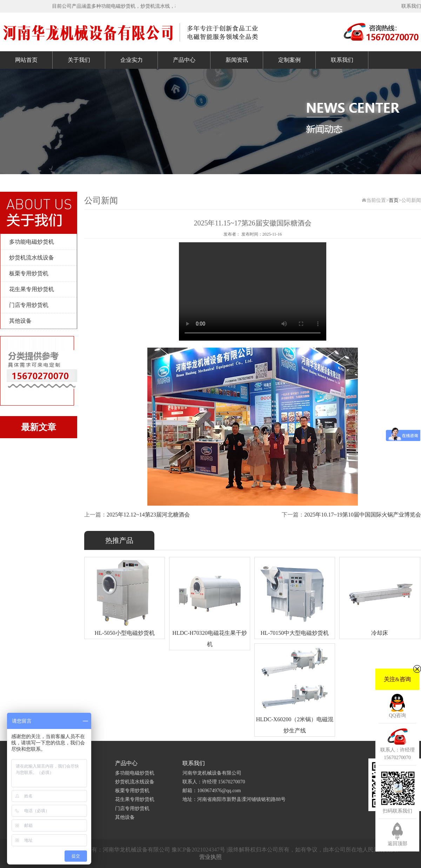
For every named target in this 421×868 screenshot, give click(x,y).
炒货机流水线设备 (32, 258)
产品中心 (184, 60)
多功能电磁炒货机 (32, 242)
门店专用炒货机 (29, 305)
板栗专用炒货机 (29, 273)
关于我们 (79, 60)
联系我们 (411, 6)
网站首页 (26, 60)
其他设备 (20, 321)
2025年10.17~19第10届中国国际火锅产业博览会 (363, 515)
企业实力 (132, 60)
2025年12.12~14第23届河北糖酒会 (148, 515)
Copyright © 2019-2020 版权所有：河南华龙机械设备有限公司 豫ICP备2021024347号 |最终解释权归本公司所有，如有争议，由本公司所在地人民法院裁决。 (210, 850)
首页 (394, 200)
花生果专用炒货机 (32, 289)
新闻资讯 (237, 60)
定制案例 (289, 60)
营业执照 (210, 857)
